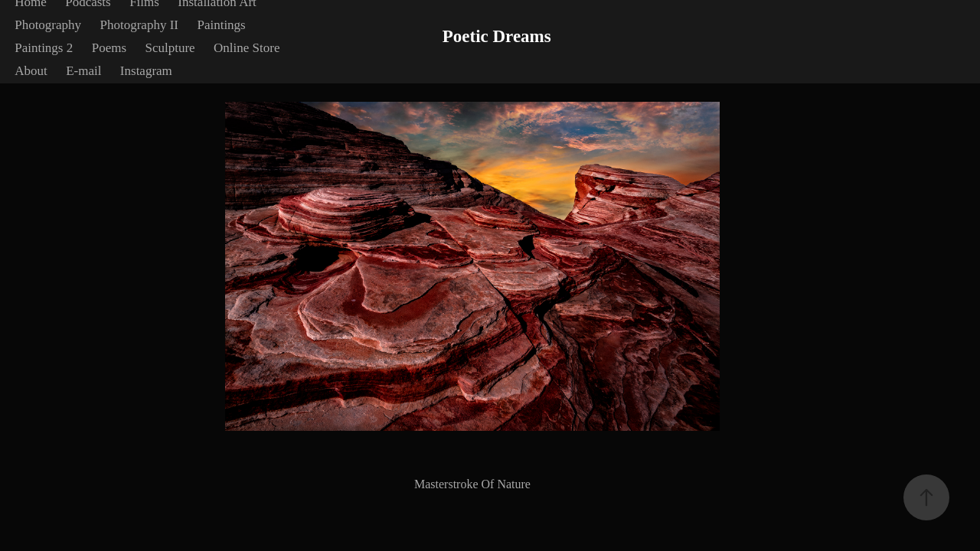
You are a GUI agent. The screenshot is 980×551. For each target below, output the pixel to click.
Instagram (146, 71)
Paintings (221, 25)
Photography (48, 25)
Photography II (139, 25)
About (31, 71)
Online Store (247, 48)
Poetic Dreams (497, 36)
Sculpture (170, 48)
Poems (109, 48)
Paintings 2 (44, 48)
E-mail (83, 71)
